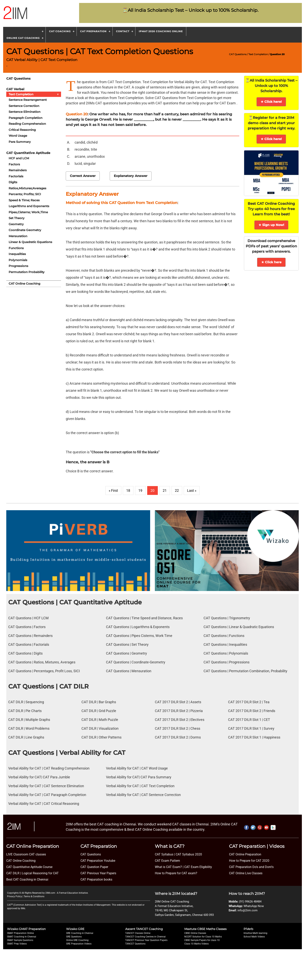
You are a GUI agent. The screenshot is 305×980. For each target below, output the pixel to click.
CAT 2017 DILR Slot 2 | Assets (178, 702)
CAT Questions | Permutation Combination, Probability (245, 671)
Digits (13, 182)
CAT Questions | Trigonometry (227, 618)
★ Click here (271, 262)
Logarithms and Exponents (29, 206)
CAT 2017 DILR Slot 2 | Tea (249, 702)
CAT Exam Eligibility (198, 867)
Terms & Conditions (34, 896)
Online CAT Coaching (23, 38)
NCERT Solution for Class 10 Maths (203, 937)
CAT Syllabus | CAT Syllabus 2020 (178, 854)
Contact (123, 31)
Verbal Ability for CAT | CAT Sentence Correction (143, 795)
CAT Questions (238, 54)
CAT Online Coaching (24, 284)
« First (113, 490)
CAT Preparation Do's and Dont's (251, 867)
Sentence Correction (24, 106)
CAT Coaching (60, 31)
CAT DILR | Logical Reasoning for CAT (32, 873)
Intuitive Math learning (255, 933)
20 (152, 490)
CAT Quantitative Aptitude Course (29, 867)
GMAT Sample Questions (20, 940)
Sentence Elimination (25, 112)
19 (140, 490)
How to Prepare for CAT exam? (176, 873)
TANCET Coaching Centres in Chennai (145, 937)
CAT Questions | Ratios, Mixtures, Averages (42, 662)
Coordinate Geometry (25, 230)
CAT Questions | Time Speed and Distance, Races (144, 618)
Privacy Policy (15, 896)
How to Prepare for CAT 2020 (249, 861)
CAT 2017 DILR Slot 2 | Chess (178, 728)
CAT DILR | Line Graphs (26, 737)
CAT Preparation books (96, 879)
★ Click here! (271, 102)
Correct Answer (83, 176)
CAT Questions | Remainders (30, 636)
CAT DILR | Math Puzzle (100, 720)
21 (165, 490)
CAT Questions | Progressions (226, 662)
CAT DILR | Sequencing (26, 702)
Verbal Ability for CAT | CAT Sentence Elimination (46, 786)
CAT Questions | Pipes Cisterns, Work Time (139, 636)
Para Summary (20, 142)
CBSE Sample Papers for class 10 (202, 940)
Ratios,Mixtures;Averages (27, 188)
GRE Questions (74, 937)
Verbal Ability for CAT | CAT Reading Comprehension (49, 768)
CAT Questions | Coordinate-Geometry (136, 662)
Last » (192, 490)
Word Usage (18, 136)
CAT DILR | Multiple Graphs (29, 720)
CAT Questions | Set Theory (127, 644)
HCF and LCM (19, 158)
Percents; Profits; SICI (25, 194)
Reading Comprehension (27, 124)
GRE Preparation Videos (79, 944)
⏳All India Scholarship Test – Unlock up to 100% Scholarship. (190, 10)
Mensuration (18, 236)
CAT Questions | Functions (224, 636)
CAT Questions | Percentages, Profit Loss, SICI (44, 671)
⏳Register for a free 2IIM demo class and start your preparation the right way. (271, 123)
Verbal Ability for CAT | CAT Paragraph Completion (47, 795)
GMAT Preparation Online (20, 933)
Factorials (16, 176)
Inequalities (17, 254)
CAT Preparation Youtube (98, 861)
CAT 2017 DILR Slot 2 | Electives (180, 720)
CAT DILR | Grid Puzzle (99, 711)
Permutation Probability (27, 272)
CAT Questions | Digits (25, 653)
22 (177, 490)
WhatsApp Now (254, 906)
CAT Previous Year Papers (98, 873)
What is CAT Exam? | (169, 867)
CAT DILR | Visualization (100, 728)
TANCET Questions (135, 944)
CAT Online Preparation (245, 854)
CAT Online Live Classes (246, 873)
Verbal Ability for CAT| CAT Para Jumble (39, 777)
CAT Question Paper (94, 867)
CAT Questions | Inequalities (225, 644)
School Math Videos (254, 937)
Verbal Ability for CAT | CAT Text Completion (140, 786)
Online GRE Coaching (77, 940)
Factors (14, 164)
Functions (16, 248)
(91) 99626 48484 (250, 902)
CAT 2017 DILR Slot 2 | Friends (252, 711)
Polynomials (18, 260)
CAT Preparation (93, 31)
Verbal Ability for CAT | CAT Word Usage (137, 768)
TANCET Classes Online (138, 933)
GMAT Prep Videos (17, 944)
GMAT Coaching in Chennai (22, 937)
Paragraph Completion (26, 118)
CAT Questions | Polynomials (226, 653)
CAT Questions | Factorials (29, 644)
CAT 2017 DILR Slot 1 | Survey (251, 728)
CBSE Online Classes (195, 933)
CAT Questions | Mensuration (129, 671)
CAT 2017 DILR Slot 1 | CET (249, 720)
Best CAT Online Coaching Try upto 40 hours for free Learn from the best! (271, 209)
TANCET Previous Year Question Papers (146, 940)
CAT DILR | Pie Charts (25, 711)
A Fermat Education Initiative (72, 893)
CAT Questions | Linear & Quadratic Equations (239, 627)
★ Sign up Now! (271, 225)
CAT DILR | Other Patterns (101, 737)
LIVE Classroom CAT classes (26, 854)
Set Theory (17, 218)
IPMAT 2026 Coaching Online (161, 31)
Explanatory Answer (131, 176)
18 (128, 490)
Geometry (16, 224)
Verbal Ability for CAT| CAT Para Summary (139, 777)
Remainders (18, 170)
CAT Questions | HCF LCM (28, 618)
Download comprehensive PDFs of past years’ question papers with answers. (271, 246)
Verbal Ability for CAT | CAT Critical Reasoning (44, 804)
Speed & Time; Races (24, 200)
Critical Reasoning (22, 130)
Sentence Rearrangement (28, 100)
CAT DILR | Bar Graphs (99, 702)
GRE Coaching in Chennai (80, 933)
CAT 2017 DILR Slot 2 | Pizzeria (179, 711)
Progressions (18, 266)
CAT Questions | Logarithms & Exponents (138, 627)
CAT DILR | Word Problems (29, 728)
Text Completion (258, 54)
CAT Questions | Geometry (126, 653)
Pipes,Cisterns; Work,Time (28, 212)
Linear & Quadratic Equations (30, 242)
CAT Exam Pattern (167, 861)
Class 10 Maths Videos (196, 944)
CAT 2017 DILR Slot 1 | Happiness (254, 737)
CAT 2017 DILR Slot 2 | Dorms (178, 737)
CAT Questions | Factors (27, 627)
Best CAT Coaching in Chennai (27, 879)
